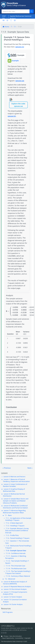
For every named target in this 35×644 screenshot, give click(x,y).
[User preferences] (7, 20)
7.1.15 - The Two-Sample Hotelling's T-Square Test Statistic (18, 572)
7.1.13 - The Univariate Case (15, 566)
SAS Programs (8, 612)
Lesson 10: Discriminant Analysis (15, 589)
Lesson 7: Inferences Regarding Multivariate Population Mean (14, 512)
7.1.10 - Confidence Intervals (16, 553)
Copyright (27, 638)
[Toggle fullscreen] (11, 20)
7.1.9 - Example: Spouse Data (16, 551)
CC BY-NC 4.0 (18, 630)
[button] (7, 468)
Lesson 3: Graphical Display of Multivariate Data (14, 490)
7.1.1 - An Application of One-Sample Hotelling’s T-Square (18, 519)
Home (6, 27)
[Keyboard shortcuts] (4, 20)
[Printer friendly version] (14, 20)
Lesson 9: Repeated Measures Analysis (17, 587)
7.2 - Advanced (10, 579)
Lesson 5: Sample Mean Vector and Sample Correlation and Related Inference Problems (16, 501)
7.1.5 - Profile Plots (12, 535)
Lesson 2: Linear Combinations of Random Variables (15, 485)
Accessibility (19, 638)
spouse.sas (20, 81)
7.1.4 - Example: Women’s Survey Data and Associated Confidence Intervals (17, 531)
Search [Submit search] (32, 11)
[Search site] (16, 11)
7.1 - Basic (8, 515)
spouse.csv (20, 47)
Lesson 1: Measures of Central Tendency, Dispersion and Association (16, 480)
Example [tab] (16, 55)
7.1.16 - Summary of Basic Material (18, 576)
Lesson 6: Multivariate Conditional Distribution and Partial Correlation (15, 507)
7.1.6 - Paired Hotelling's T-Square (18, 538)
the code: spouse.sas (20, 105)
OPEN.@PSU (8, 626)
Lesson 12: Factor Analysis (13, 597)
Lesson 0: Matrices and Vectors (14, 477)
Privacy (6, 636)
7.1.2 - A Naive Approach (14, 523)
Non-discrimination (16, 636)
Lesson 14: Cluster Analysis (13, 604)
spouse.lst (12, 116)
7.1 (15, 27)
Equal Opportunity (8, 638)
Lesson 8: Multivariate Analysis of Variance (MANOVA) (15, 583)
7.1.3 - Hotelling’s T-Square (15, 526)
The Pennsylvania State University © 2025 (14, 641)
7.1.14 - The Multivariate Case (16, 569)
